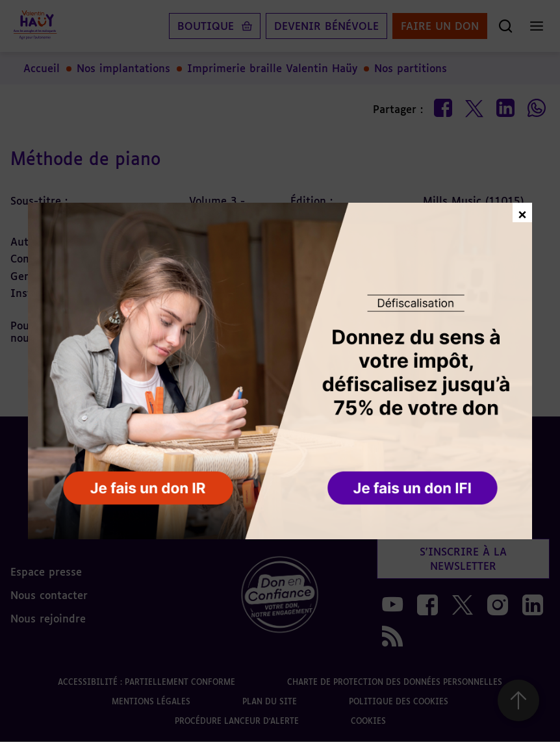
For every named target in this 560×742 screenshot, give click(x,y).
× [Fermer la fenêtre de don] (522, 213)
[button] (414, 489)
